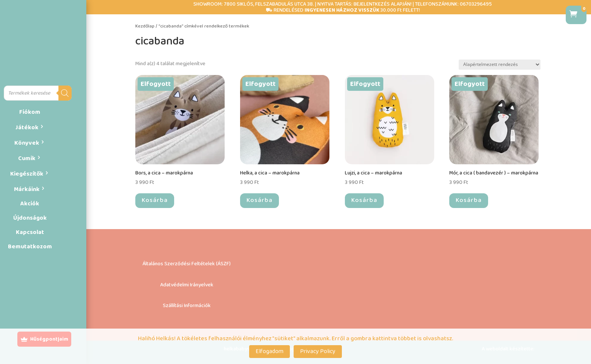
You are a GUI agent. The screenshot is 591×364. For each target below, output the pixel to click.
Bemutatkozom (30, 247)
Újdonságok (30, 218)
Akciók (30, 204)
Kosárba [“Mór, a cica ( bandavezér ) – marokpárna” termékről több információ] (469, 200)
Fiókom (30, 112)
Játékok (27, 128)
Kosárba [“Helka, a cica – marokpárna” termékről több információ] (260, 200)
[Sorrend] (500, 65)
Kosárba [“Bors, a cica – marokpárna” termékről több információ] (155, 200)
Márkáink (27, 189)
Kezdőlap (145, 26)
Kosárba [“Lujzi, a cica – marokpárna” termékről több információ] (364, 200)
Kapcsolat (30, 232)
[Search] (65, 93)
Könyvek (27, 143)
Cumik (27, 158)
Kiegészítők (27, 174)
